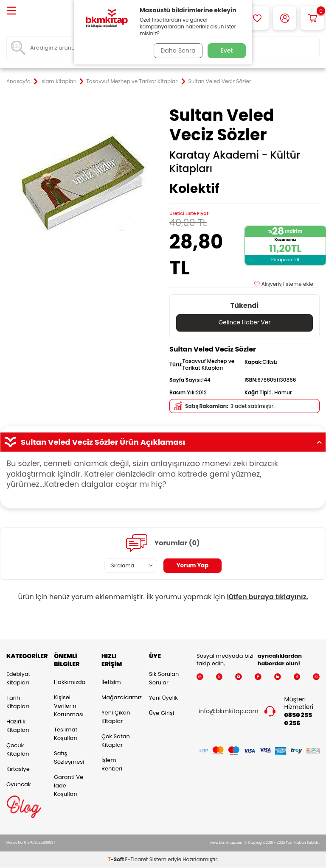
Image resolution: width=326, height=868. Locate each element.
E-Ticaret (137, 860)
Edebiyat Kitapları (18, 678)
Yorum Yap (193, 566)
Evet (227, 50)
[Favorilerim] (257, 18)
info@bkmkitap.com (229, 711)
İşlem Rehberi (112, 764)
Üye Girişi (162, 713)
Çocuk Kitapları (18, 749)
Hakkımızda (70, 682)
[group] (81, 181)
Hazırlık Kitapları (18, 726)
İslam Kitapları (58, 81)
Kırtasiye (18, 769)
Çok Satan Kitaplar (116, 741)
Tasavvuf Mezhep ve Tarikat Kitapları (132, 81)
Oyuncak (19, 784)
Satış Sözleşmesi (69, 758)
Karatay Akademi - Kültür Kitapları (235, 162)
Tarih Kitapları (18, 702)
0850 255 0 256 (298, 719)
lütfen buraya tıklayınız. (268, 597)
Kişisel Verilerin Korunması (69, 706)
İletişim (111, 682)
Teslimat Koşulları (66, 734)
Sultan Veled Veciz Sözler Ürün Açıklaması (163, 442)
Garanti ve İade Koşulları (69, 786)
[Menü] (11, 11)
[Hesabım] (285, 18)
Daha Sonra (177, 50)
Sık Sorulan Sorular (164, 678)
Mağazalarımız (119, 697)
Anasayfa (18, 81)
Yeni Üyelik (163, 698)
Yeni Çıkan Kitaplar (116, 717)
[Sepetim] (312, 18)
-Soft (117, 860)
